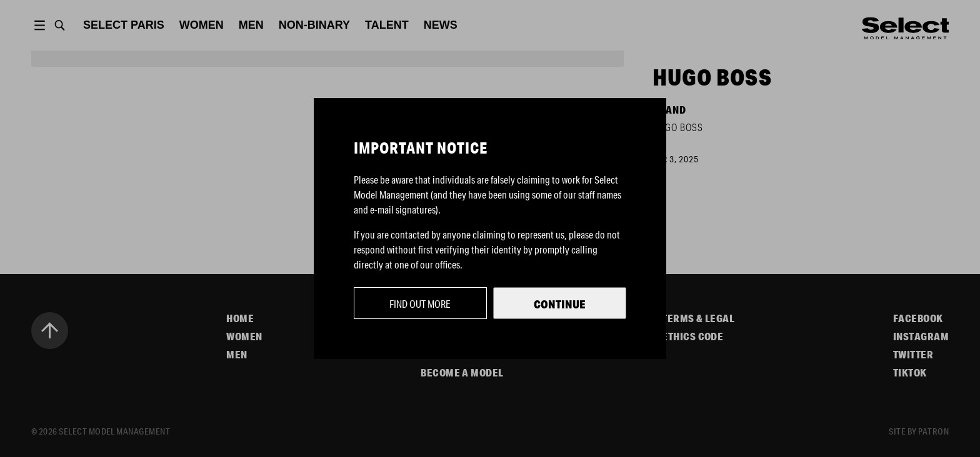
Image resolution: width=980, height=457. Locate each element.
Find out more (420, 304)
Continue (560, 304)
